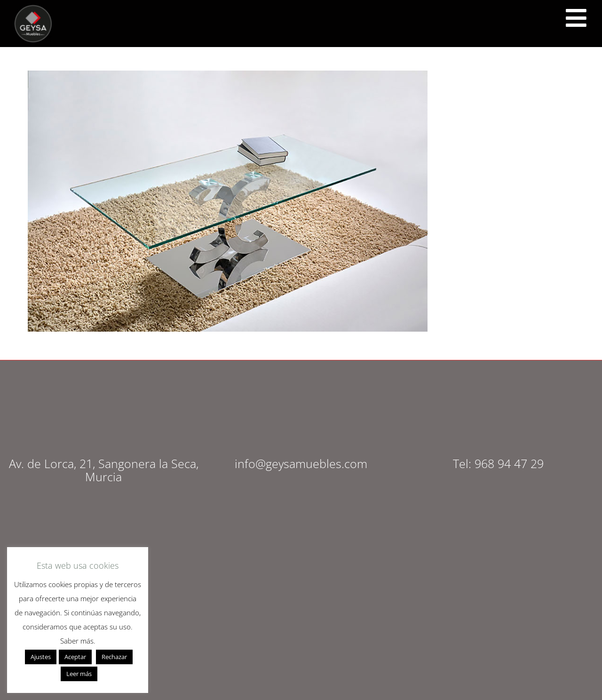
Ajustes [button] (41, 657)
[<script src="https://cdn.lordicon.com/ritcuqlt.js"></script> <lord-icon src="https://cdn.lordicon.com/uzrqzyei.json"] (576, 18)
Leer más (79, 674)
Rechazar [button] (114, 657)
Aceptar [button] (75, 657)
